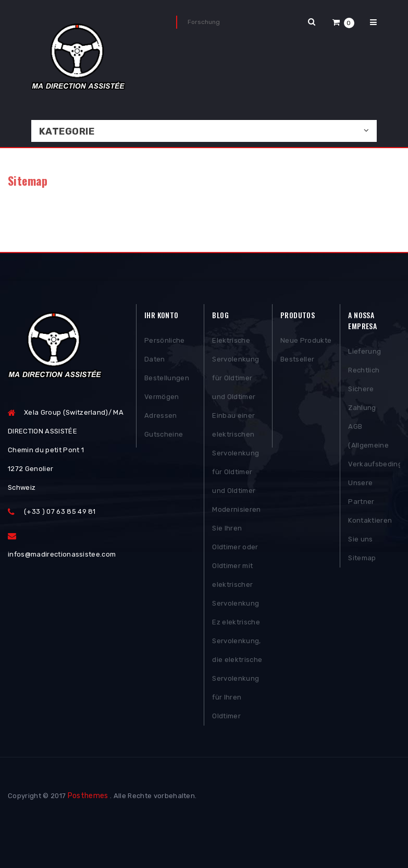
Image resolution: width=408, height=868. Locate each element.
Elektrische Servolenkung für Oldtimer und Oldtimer (236, 369)
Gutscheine (164, 434)
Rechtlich (364, 370)
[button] (343, 22)
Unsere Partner (361, 492)
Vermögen (162, 397)
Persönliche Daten (165, 350)
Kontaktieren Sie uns (370, 530)
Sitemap (362, 558)
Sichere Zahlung (362, 398)
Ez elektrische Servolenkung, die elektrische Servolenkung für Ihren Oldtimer (237, 669)
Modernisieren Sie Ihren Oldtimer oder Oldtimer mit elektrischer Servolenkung (236, 556)
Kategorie (67, 131)
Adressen (161, 415)
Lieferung (364, 351)
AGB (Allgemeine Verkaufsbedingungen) (374, 445)
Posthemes (88, 796)
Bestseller (297, 359)
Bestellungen (167, 378)
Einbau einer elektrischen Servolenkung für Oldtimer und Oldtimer (236, 453)
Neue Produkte (306, 340)
